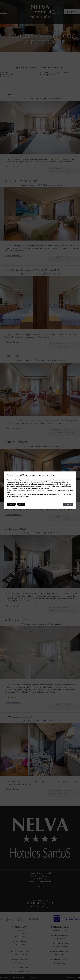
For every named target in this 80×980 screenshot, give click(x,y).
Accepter (11, 504)
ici (16, 494)
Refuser (21, 504)
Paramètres (68, 504)
